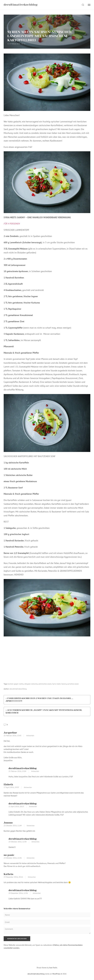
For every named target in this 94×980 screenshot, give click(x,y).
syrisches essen (73, 684)
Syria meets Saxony (59, 684)
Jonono (8, 823)
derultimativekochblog (18, 689)
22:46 (20, 858)
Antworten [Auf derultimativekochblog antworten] (35, 771)
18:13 (22, 807)
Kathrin (8, 874)
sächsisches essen (45, 684)
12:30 (24, 842)
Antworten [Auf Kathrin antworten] (32, 877)
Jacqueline (10, 733)
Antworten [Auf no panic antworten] (31, 858)
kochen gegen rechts (16, 684)
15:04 (24, 771)
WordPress (56, 974)
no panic (9, 855)
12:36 (26, 893)
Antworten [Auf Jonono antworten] (31, 826)
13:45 (19, 736)
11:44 (20, 826)
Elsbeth (8, 784)
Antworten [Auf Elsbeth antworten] (28, 787)
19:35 (17, 787)
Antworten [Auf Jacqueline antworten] (30, 736)
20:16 (21, 877)
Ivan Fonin (53, 968)
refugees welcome (31, 684)
